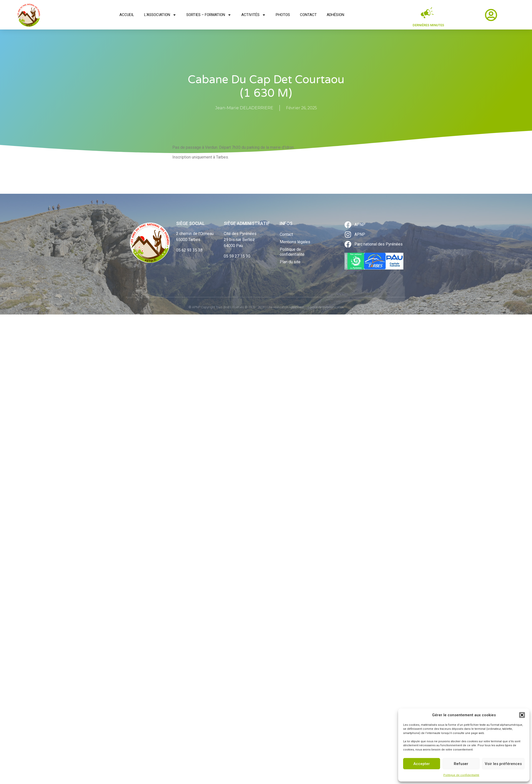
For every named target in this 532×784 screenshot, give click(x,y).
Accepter (422, 764)
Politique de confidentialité (461, 775)
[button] (522, 715)
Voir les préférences (503, 764)
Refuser (461, 764)
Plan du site (290, 262)
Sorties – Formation (209, 15)
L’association (160, 15)
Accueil (127, 15)
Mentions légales (295, 242)
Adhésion (335, 15)
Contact (308, 15)
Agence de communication (325, 307)
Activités (254, 15)
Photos (283, 15)
